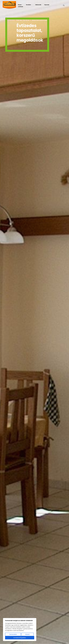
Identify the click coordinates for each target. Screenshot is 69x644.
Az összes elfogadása (20, 638)
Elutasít (27, 634)
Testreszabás (13, 634)
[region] (20, 630)
